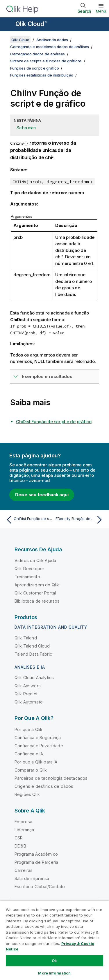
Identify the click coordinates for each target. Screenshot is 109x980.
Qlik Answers (28, 686)
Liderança (24, 830)
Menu (101, 11)
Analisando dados (52, 40)
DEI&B (20, 846)
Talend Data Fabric (33, 654)
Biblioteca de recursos (37, 601)
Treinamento (27, 577)
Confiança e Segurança (38, 738)
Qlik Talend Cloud (32, 646)
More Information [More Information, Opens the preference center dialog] (54, 973)
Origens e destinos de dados (44, 786)
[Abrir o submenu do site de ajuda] (8, 25)
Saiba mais (26, 128)
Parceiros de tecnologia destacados (51, 778)
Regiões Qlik (27, 794)
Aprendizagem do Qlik (37, 585)
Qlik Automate (29, 702)
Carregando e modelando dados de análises (50, 47)
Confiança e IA (29, 754)
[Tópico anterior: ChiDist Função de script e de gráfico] (29, 520)
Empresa (23, 822)
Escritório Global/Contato (40, 887)
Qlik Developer (29, 569)
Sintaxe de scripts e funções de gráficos (46, 61)
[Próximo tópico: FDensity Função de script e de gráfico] (80, 520)
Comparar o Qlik (31, 770)
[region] (54, 940)
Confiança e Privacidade (39, 746)
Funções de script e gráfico (34, 68)
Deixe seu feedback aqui (42, 495)
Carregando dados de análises (37, 54)
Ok (54, 961)
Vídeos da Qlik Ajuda (35, 560)
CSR (19, 838)
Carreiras (24, 870)
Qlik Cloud (31, 24)
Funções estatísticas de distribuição (42, 75)
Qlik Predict (26, 694)
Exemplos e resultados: (48, 376)
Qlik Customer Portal (35, 593)
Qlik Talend (26, 638)
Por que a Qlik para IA (36, 762)
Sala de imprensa (32, 878)
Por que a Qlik (28, 729)
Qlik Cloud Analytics (34, 678)
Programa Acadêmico (36, 854)
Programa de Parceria (36, 862)
